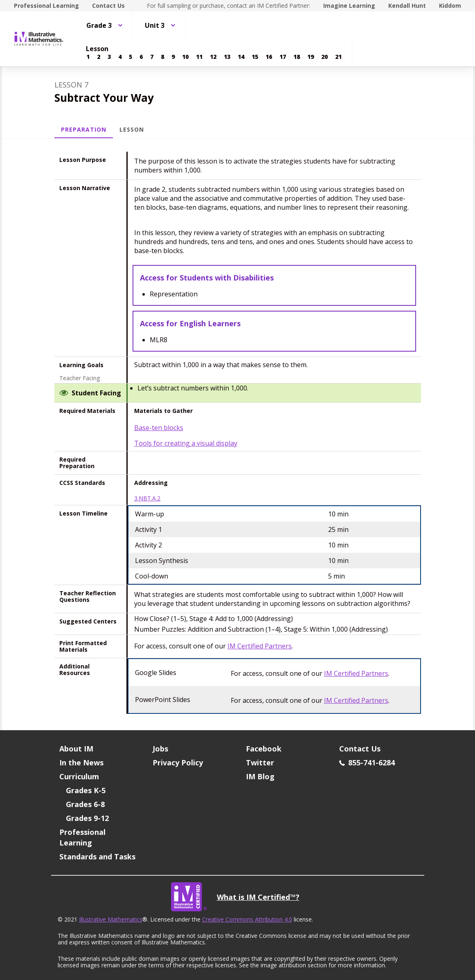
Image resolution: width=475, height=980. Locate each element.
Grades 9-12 (87, 818)
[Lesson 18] (297, 57)
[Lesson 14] (241, 57)
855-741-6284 (367, 762)
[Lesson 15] (255, 57)
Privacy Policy (178, 762)
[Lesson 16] (269, 57)
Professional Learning (46, 6)
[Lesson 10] (185, 57)
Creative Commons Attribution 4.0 (247, 919)
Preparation (84, 129)
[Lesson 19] (311, 57)
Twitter (260, 762)
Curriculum (79, 776)
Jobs (160, 749)
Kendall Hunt (407, 6)
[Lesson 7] (152, 57)
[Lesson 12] (213, 57)
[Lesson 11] (199, 57)
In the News (81, 762)
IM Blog (260, 776)
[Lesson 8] (162, 57)
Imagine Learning (349, 6)
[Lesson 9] (173, 57)
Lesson (132, 129)
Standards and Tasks (97, 857)
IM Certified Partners (260, 646)
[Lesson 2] (99, 57)
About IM (76, 749)
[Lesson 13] (227, 57)
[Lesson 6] (141, 57)
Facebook (264, 749)
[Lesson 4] (120, 57)
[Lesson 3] (109, 57)
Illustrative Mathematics (111, 919)
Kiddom (450, 6)
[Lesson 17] (283, 57)
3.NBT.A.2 (147, 498)
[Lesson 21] (338, 57)
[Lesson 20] (324, 57)
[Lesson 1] (88, 57)
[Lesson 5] (131, 57)
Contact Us (108, 6)
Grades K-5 (86, 790)
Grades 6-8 (85, 804)
